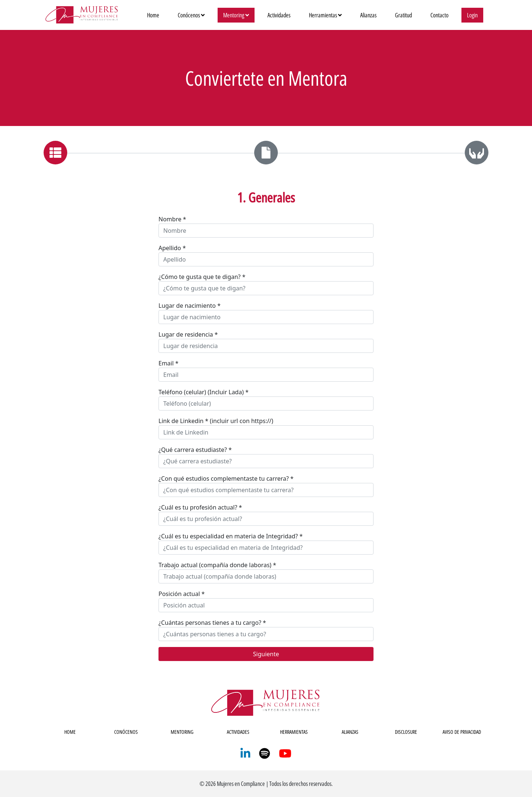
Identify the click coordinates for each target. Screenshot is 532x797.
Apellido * (172, 248)
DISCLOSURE (406, 732)
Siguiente (266, 654)
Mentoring (236, 15)
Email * (168, 363)
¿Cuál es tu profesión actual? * (200, 507)
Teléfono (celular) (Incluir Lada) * (204, 392)
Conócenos (191, 15)
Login (472, 15)
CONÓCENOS (126, 732)
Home (156, 15)
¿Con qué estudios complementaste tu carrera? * (226, 478)
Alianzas (368, 15)
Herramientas (325, 15)
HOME (70, 732)
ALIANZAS (350, 732)
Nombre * (172, 219)
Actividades (279, 15)
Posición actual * (182, 594)
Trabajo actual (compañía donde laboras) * (217, 565)
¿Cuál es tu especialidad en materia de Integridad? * (231, 536)
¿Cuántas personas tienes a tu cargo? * (212, 623)
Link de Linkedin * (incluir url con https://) (216, 421)
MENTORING (182, 732)
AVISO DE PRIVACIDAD (462, 732)
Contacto (439, 15)
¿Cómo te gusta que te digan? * (202, 277)
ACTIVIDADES (238, 732)
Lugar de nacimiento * (190, 306)
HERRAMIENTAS (294, 732)
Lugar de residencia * (188, 334)
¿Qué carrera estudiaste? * (195, 450)
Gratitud (403, 15)
